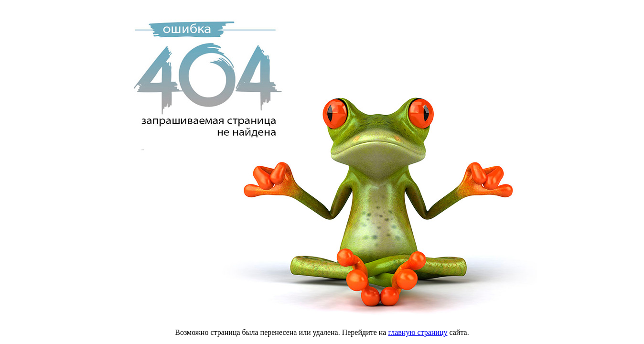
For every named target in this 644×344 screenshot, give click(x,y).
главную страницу (418, 332)
